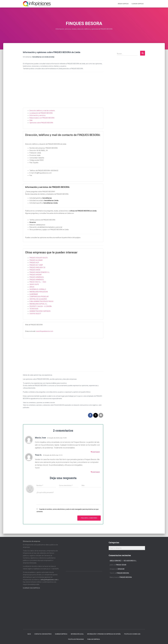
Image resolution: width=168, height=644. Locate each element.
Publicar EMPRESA (94, 639)
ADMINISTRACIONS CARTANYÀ (40, 311)
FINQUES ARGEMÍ (35, 275)
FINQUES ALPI (34, 263)
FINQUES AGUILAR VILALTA (39, 258)
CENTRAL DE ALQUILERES (38, 299)
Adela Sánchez (116, 561)
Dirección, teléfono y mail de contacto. (42, 111)
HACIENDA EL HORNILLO (38, 289)
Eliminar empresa (61, 634)
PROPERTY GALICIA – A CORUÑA (41, 306)
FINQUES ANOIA (35, 270)
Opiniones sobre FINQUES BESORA (41, 123)
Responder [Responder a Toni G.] (95, 472)
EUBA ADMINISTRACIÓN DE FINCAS (41, 301)
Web (31, 120)
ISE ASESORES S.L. (130, 561)
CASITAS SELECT (35, 314)
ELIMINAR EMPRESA (138, 4)
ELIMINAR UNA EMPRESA (31, 588)
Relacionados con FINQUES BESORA (42, 118)
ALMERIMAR (34, 294)
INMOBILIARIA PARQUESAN (39, 292)
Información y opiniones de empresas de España (104, 634)
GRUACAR (121, 569)
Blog (29, 634)
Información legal (77, 634)
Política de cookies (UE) (132, 634)
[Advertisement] (63, 92)
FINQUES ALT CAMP (36, 265)
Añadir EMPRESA (123, 4)
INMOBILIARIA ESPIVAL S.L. (38, 304)
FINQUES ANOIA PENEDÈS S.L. (40, 272)
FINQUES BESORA (123, 573)
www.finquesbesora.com (45, 331)
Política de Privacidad (76, 639)
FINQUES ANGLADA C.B (37, 267)
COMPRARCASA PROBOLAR (39, 297)
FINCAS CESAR (121, 565)
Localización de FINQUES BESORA (41, 113)
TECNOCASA (34, 309)
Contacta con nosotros (43, 634)
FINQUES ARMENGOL (37, 277)
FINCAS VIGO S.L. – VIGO (38, 282)
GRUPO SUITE (34, 284)
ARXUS (32, 287)
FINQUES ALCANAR (36, 260)
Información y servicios (37, 115)
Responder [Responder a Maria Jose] (95, 452)
